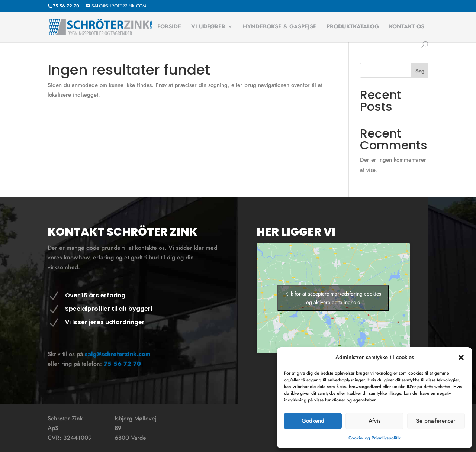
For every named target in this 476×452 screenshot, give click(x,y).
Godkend (313, 421)
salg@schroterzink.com (118, 354)
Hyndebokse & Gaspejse (280, 27)
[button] (461, 358)
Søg (420, 71)
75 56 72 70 (122, 364)
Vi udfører (208, 27)
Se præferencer (436, 421)
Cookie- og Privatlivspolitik (374, 438)
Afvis (374, 421)
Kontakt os (407, 27)
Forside (169, 27)
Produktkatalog (353, 27)
